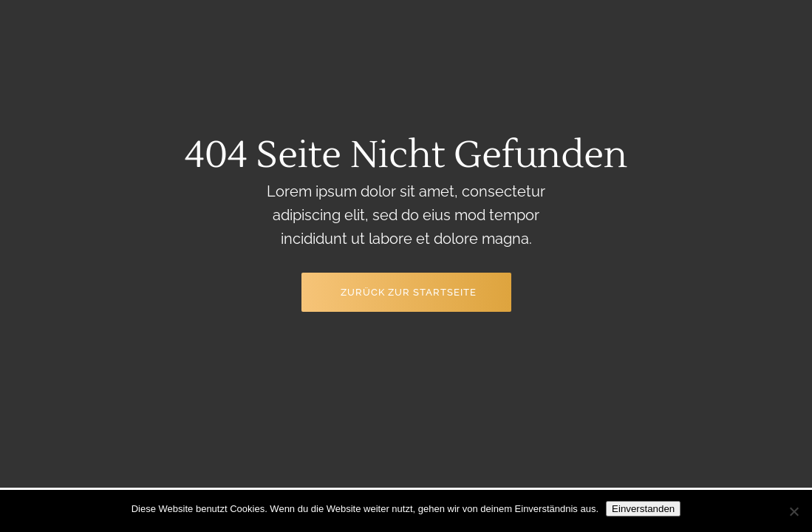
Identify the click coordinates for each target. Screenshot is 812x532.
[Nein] (794, 511)
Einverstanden (643, 509)
